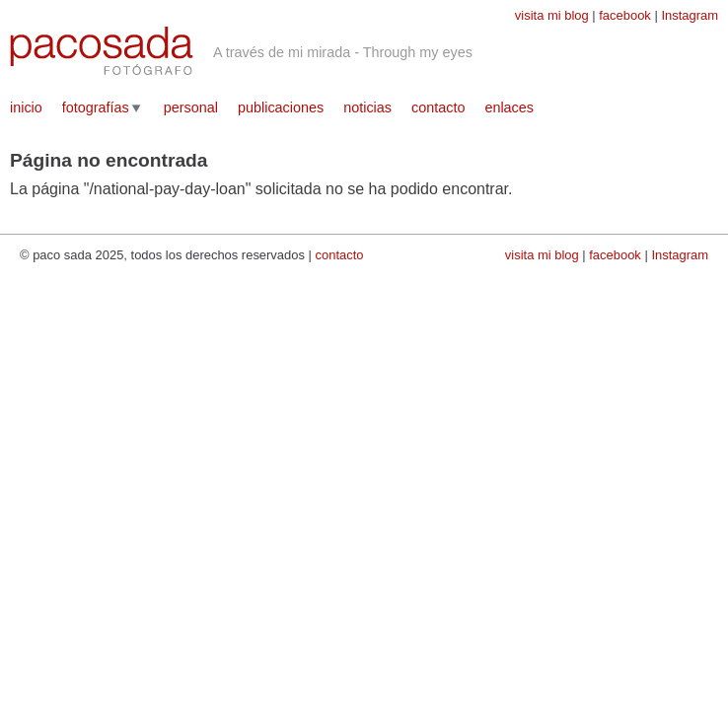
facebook (625, 15)
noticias (367, 107)
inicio (26, 107)
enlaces (509, 107)
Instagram (690, 15)
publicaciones (281, 107)
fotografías (96, 107)
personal (191, 107)
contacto (438, 107)
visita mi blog (552, 15)
